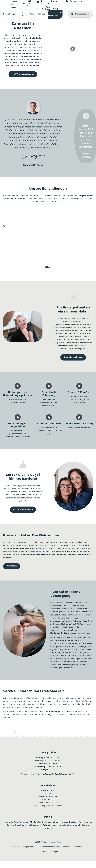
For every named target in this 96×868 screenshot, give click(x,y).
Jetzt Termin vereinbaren (55, 14)
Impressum (67, 847)
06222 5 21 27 (52, 803)
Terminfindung (85, 701)
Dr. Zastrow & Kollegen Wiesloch (24, 847)
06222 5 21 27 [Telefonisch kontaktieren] (28, 3)
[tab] (47, 267)
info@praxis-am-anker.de (51, 806)
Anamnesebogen (82, 14)
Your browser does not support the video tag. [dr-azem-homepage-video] (73, 44)
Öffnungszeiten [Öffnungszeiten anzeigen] (75, 1)
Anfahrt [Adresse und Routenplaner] (56, 1)
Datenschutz (79, 847)
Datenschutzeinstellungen (48, 852)
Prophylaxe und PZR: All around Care (17, 228)
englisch (58, 701)
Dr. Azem (24, 14)
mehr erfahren (17, 255)
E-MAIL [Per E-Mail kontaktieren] (42, 2)
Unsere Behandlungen (73, 357)
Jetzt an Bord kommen (23, 510)
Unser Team (12, 566)
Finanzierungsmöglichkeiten (16, 707)
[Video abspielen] (73, 49)
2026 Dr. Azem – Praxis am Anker (48, 842)
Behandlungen (10, 14)
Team (32, 14)
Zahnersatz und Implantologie (79, 227)
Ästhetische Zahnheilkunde (48, 227)
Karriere (41, 14)
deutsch (45, 701)
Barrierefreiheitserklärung (50, 847)
